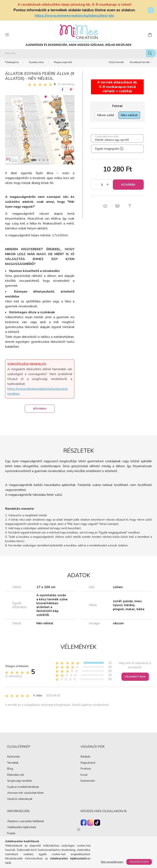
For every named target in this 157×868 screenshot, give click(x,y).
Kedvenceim (88, 781)
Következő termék (140, 62)
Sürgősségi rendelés (20, 781)
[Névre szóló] (106, 115)
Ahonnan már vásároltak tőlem (25, 793)
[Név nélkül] (129, 115)
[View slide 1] (34, 160)
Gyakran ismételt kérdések (23, 787)
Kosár (84, 775)
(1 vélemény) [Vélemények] (66, 84)
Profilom (86, 769)
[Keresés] (78, 53)
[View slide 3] (44, 160)
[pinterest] (71, 90)
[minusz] (96, 185)
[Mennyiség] (102, 185)
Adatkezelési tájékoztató (22, 827)
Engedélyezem (139, 862)
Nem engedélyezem (112, 862)
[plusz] (108, 185)
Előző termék (116, 62)
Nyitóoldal (13, 757)
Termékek (13, 763)
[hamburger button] (7, 35)
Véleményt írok (135, 677)
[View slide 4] (48, 160)
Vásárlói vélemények (20, 799)
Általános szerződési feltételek (26, 822)
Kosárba (128, 185)
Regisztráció (88, 763)
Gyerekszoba (36, 62)
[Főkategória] (12, 62)
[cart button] (150, 35)
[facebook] (62, 90)
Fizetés (11, 834)
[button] (105, 206)
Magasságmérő (63, 62)
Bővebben (40, 409)
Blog (10, 769)
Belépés (86, 757)
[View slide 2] (39, 160)
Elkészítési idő (16, 775)
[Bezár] (151, 10)
